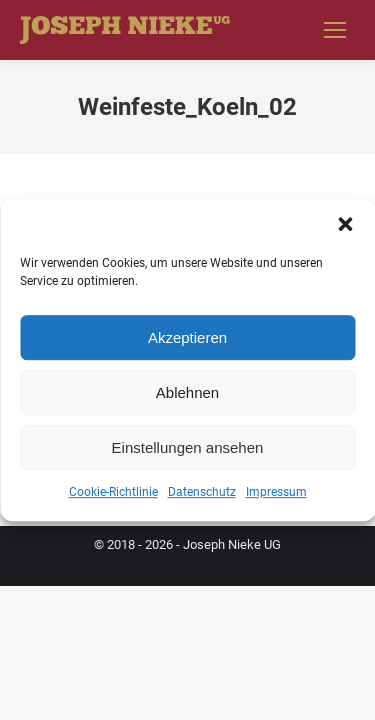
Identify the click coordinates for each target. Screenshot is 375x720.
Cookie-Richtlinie (113, 492)
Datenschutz (202, 492)
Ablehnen (187, 392)
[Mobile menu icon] (335, 30)
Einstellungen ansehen (188, 447)
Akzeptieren (187, 337)
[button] (345, 224)
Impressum (276, 492)
